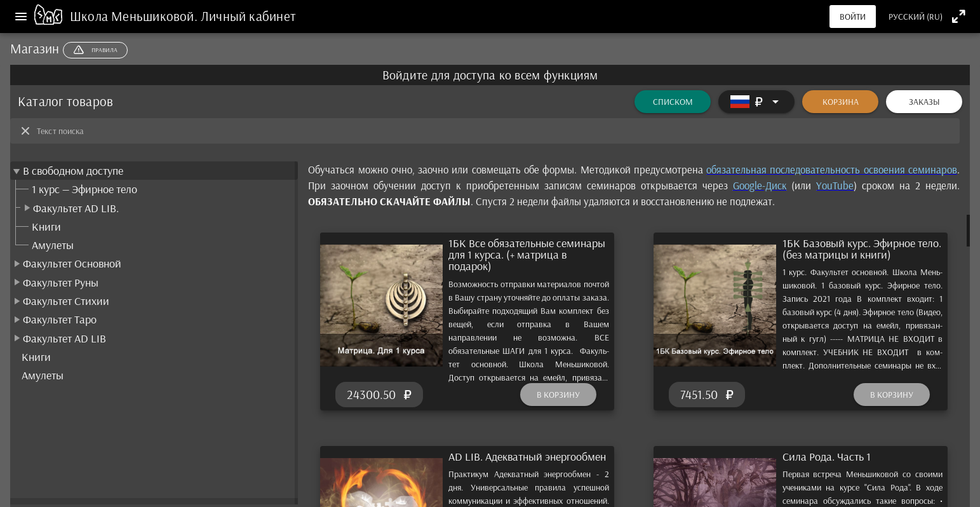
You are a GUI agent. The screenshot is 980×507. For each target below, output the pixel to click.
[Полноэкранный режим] (959, 16)
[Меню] (21, 17)
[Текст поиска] (494, 131)
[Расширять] (756, 102)
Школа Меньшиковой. (135, 16)
